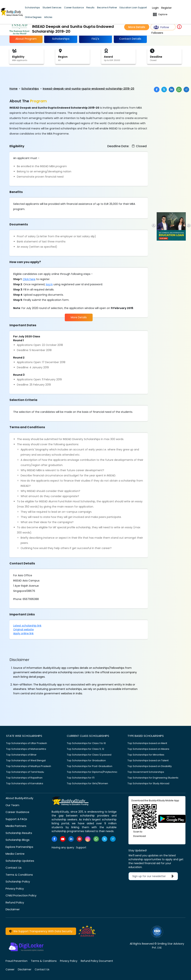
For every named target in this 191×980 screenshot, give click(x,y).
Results (90, 8)
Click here (29, 279)
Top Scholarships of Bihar (21, 755)
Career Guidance (74, 8)
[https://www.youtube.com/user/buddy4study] (63, 839)
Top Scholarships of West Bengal (26, 760)
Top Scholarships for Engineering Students (153, 778)
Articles (48, 17)
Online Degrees (33, 17)
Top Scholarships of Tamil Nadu (25, 772)
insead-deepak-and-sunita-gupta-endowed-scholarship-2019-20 (88, 89)
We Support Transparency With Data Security (41, 931)
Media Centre (15, 854)
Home (13, 89)
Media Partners (16, 826)
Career (10, 969)
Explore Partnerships (19, 847)
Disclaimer (13, 909)
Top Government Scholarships (146, 772)
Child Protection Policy (21, 895)
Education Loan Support (133, 8)
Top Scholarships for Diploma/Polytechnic (92, 772)
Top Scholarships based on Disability (150, 766)
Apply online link (23, 633)
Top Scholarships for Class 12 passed (89, 755)
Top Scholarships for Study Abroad (148, 783)
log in (49, 284)
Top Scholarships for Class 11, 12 (85, 749)
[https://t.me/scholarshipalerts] (113, 839)
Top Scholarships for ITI (81, 778)
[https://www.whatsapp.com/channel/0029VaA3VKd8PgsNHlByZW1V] (96, 839)
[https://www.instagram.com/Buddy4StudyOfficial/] (88, 839)
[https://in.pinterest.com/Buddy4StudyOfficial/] (79, 839)
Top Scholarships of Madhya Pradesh (29, 766)
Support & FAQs (16, 819)
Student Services (52, 8)
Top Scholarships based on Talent (148, 760)
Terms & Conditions (19, 875)
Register (166, 8)
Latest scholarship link (27, 626)
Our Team (12, 805)
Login (155, 8)
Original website (23, 629)
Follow (161, 27)
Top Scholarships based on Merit (147, 743)
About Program (26, 39)
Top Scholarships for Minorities (146, 755)
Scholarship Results (19, 833)
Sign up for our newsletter (154, 876)
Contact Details (130, 39)
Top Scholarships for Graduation (86, 760)
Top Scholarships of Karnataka (25, 783)
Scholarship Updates (20, 861)
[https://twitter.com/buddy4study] (105, 839)
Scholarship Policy (18, 881)
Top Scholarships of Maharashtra (26, 749)
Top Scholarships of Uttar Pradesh (27, 743)
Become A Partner (107, 8)
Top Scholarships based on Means (148, 749)
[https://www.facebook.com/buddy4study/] (54, 839)
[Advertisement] (29, 77)
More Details (137, 27)
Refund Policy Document (97, 961)
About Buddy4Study (19, 798)
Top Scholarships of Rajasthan (24, 778)
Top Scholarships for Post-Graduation (90, 766)
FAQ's (95, 39)
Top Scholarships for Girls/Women (87, 783)
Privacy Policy (15, 889)
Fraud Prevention (17, 961)
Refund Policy (15, 902)
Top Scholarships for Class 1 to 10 (86, 743)
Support (81, 847)
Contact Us (14, 868)
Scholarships (32, 8)
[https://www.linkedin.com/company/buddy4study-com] (71, 839)
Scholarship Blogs (18, 840)
